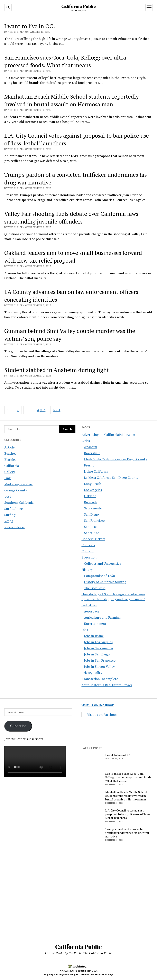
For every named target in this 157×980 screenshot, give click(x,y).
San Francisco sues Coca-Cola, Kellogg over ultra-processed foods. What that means (66, 61)
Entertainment (95, 624)
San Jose (90, 527)
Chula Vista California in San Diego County (116, 459)
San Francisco (94, 520)
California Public (79, 6)
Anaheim (91, 447)
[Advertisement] (40, 813)
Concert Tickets (93, 539)
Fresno (89, 465)
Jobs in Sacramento (98, 648)
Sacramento (93, 508)
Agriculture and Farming (102, 617)
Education (89, 557)
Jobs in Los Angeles (98, 642)
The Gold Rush (95, 588)
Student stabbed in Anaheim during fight (57, 370)
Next (57, 410)
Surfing (10, 515)
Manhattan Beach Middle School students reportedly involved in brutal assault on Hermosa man (72, 100)
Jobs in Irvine (94, 636)
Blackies (10, 460)
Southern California (19, 502)
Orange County (16, 490)
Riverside (91, 502)
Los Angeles (93, 490)
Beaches (10, 453)
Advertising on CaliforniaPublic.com (108, 435)
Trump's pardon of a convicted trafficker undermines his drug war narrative (127, 833)
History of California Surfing (105, 582)
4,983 (41, 410)
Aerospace (92, 611)
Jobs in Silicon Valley (99, 666)
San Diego (91, 514)
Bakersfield (92, 453)
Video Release (14, 527)
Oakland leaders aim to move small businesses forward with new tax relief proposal (73, 257)
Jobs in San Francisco (100, 660)
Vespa (9, 521)
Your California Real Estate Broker (107, 685)
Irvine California (96, 471)
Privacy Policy (92, 673)
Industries (89, 605)
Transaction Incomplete (100, 679)
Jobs (85, 630)
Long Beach (93, 484)
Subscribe (18, 726)
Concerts (88, 545)
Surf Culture (13, 509)
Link (7, 478)
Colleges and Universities (102, 563)
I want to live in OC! (30, 26)
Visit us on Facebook (98, 705)
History (87, 570)
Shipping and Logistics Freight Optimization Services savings (78, 974)
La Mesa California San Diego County (111, 478)
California (12, 466)
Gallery (10, 472)
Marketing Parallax (18, 484)
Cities (86, 441)
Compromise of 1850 (99, 576)
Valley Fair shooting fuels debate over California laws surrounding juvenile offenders (71, 217)
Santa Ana (92, 533)
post (8, 496)
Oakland (90, 496)
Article (9, 447)
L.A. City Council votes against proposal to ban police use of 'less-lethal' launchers (128, 814)
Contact (88, 551)
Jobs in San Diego (97, 654)
